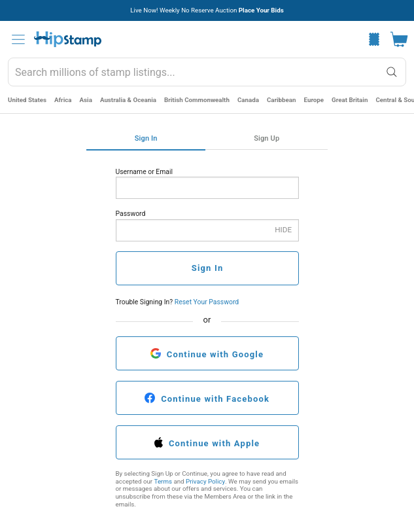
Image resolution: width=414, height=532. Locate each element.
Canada (248, 100)
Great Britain (350, 100)
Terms (163, 481)
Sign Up (267, 138)
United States (27, 100)
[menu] (18, 39)
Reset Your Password (207, 302)
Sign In (146, 138)
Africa (63, 100)
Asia (86, 100)
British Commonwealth (197, 100)
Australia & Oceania (128, 100)
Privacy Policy (205, 481)
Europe (314, 100)
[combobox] (207, 72)
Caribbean (282, 100)
